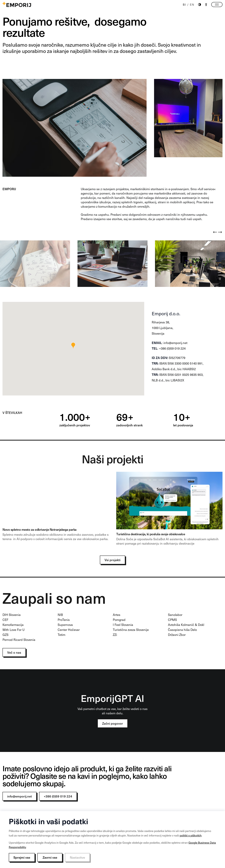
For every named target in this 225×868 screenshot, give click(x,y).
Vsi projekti (112, 560)
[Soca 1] (169, 510)
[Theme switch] (200, 5)
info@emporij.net (20, 796)
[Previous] (215, 232)
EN (192, 4)
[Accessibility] (206, 5)
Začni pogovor (113, 723)
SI (184, 4)
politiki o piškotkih (191, 835)
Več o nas (14, 652)
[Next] (220, 232)
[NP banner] (56, 510)
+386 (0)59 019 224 (58, 796)
